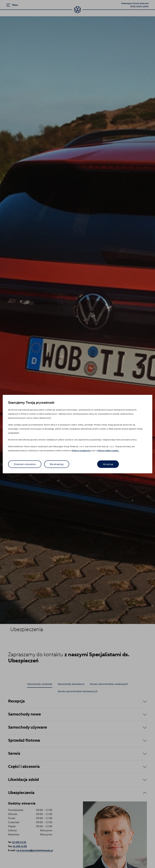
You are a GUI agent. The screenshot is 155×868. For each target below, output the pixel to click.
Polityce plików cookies (108, 450)
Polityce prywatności (81, 450)
